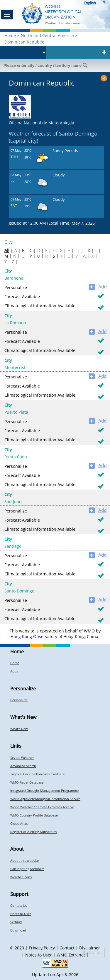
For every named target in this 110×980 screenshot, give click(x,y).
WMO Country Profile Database (34, 815)
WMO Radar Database (27, 782)
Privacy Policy (42, 948)
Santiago (13, 546)
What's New (19, 729)
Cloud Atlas (19, 823)
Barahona (14, 278)
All (7, 250)
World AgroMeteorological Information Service (45, 799)
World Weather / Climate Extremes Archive (42, 807)
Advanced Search (23, 766)
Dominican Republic (24, 42)
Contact (67, 948)
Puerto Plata (16, 412)
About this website (24, 860)
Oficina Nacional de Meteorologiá (42, 123)
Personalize (19, 700)
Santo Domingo (78, 133)
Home (10, 35)
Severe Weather (22, 758)
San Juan (13, 501)
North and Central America (47, 35)
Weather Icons (21, 877)
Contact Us (18, 905)
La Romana (15, 323)
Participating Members (27, 869)
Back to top (93, 952)
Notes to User (21, 914)
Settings (16, 922)
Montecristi (16, 367)
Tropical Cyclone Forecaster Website (37, 774)
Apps (14, 671)
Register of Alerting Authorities (33, 832)
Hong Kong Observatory (34, 636)
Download (18, 930)
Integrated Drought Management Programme (44, 790)
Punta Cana (16, 457)
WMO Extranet (71, 955)
